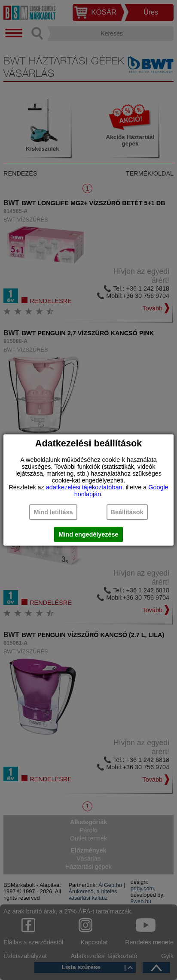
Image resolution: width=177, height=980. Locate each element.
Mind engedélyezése (88, 534)
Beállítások (127, 512)
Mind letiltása (53, 512)
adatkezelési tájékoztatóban (84, 487)
